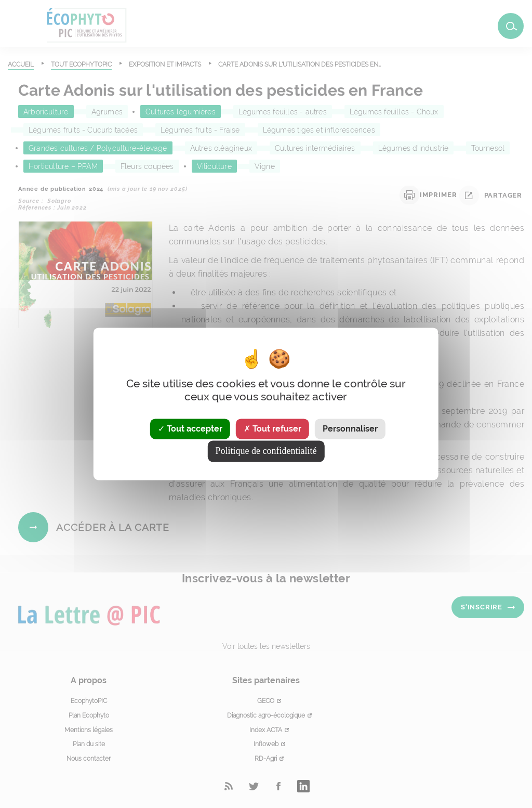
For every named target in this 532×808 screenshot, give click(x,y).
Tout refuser (272, 429)
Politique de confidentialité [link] (266, 451)
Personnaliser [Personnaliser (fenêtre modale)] (350, 429)
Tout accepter (190, 429)
